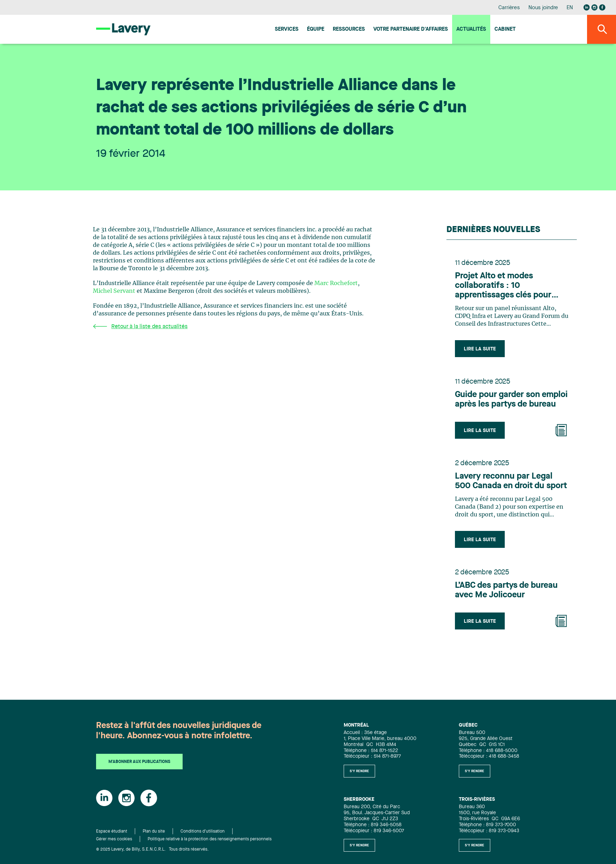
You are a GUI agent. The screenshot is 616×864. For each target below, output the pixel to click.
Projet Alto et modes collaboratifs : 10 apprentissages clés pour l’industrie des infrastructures (503, 286)
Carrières (509, 8)
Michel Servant (114, 291)
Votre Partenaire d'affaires (411, 29)
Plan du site (154, 832)
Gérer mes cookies (114, 839)
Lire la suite (480, 349)
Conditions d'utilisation (203, 832)
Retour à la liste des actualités (140, 327)
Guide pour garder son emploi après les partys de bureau (511, 400)
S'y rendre (359, 771)
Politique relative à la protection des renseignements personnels (210, 839)
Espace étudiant (112, 832)
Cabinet (505, 29)
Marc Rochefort (336, 283)
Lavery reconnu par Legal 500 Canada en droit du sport (511, 481)
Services (287, 29)
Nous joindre (543, 8)
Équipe (316, 29)
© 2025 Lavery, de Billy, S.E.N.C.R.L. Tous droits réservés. (152, 850)
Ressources (349, 29)
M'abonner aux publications (139, 762)
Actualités (471, 29)
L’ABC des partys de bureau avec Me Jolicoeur (506, 590)
